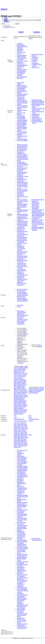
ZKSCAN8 (22, 412)
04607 (30, 417)
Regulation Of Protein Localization (23, 177)
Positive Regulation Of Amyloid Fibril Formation (22, 515)
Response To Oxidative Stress (21, 153)
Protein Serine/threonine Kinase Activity (38, 105)
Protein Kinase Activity (38, 103)
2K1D (24, 430)
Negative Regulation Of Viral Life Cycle (22, 555)
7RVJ (19, 446)
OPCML (26, 397)
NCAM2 (16, 395)
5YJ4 (26, 440)
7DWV (16, 444)
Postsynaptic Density (22, 61)
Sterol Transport (21, 608)
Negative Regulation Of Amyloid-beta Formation (22, 253)
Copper (19, 307)
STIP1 (21, 407)
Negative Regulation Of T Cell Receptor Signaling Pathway (22, 205)
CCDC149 (24, 373)
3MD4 (16, 437)
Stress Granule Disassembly (36, 208)
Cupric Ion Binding (22, 139)
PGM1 (36, 391)
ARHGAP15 (17, 372)
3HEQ (26, 434)
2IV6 (21, 430)
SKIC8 (20, 405)
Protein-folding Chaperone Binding (22, 127)
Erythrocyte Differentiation (36, 202)
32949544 (25, 334)
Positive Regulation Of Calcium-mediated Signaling (23, 201)
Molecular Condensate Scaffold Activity (22, 136)
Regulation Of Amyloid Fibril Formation (21, 492)
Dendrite (19, 68)
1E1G (15, 423)
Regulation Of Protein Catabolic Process (23, 606)
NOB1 (22, 397)
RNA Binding (21, 563)
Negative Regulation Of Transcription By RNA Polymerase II (22, 146)
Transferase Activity (37, 119)
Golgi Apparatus (21, 52)
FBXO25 (31, 390)
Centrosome (35, 60)
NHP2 (26, 395)
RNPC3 (16, 404)
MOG (15, 394)
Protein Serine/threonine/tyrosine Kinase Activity (38, 109)
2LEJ (22, 431)
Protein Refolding (22, 540)
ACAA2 (42, 387)
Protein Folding (21, 609)
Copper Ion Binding (22, 87)
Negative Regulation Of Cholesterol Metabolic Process (22, 596)
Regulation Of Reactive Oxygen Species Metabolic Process (22, 620)
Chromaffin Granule (22, 510)
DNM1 (24, 381)
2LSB (15, 433)
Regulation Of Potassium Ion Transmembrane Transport (21, 248)
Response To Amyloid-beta (21, 273)
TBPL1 (16, 408)
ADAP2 (21, 368)
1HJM (19, 426)
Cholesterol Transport (23, 562)
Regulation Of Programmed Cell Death (22, 484)
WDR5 (24, 411)
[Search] (8, 24)
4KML (16, 440)
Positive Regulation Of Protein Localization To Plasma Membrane (22, 268)
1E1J (18, 423)
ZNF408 (16, 414)
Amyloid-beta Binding (21, 83)
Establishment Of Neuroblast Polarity (22, 474)
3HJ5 (22, 436)
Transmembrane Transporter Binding (22, 119)
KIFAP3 (16, 391)
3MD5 (19, 437)
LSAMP (25, 391)
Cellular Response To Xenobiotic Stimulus (22, 222)
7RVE (15, 446)
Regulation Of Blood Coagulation (22, 565)
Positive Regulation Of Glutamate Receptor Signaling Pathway (22, 242)
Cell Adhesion (21, 456)
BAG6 (22, 372)
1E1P (21, 423)
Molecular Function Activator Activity (22, 132)
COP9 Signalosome (22, 588)
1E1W (19, 424)
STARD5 (16, 407)
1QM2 (23, 428)
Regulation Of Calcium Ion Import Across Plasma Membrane (22, 280)
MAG (15, 392)
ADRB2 (26, 368)
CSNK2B (22, 379)
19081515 (24, 330)
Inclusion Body (21, 64)
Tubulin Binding (21, 96)
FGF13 (25, 385)
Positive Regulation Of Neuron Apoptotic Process (22, 187)
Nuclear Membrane (22, 70)
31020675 (20, 343)
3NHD (26, 437)
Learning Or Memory (23, 155)
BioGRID (6, 27)
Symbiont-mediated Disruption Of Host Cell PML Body (22, 471)
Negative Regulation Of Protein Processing (23, 158)
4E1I (25, 439)
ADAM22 (31, 389)
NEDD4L (31, 391)
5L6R (22, 440)
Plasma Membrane (22, 55)
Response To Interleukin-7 (20, 480)
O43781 (31, 421)
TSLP (26, 410)
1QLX (22, 427)
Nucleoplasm (35, 57)
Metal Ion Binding (22, 124)
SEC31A (16, 405)
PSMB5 (20, 401)
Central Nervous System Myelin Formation (21, 537)
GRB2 (19, 386)
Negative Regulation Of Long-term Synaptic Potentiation (22, 233)
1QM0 (16, 428)
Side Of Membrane (22, 77)
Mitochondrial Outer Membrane (22, 47)
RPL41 (20, 404)
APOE (23, 371)
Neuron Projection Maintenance (22, 284)
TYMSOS (16, 411)
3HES (19, 436)
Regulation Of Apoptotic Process (22, 570)
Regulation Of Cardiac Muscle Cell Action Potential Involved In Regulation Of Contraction (22, 583)
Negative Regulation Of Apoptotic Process (22, 183)
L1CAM (21, 391)
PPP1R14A (22, 399)
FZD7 (15, 386)
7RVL (25, 446)
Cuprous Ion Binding (22, 140)
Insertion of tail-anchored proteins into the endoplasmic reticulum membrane (22, 293)
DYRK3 (37, 32)
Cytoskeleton (35, 63)
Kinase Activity (36, 117)
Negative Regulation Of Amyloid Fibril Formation (22, 463)
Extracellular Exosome (20, 75)
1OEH (15, 427)
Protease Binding (21, 85)
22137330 (20, 338)
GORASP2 (36, 390)
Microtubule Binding (22, 94)
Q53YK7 (25, 421)
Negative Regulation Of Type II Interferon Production (22, 165)
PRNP (21, 32)
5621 (15, 416)
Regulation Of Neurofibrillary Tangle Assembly (21, 533)
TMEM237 (21, 408)
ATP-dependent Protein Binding (21, 116)
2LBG (19, 431)
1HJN (22, 426)
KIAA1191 (24, 389)
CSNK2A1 (20, 378)
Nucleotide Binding (37, 100)
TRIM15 (16, 410)
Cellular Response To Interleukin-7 (22, 477)
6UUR (26, 443)
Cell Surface (20, 59)
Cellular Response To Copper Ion (22, 219)
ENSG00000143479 (34, 419)
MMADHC (25, 392)
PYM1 (20, 402)
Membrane (20, 62)
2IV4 (15, 430)
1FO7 (26, 424)
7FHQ (19, 444)
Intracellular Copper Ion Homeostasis (22, 150)
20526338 (20, 346)
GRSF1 (23, 386)
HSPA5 (19, 388)
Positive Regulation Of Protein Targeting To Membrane (22, 226)
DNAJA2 (37, 389)
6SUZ (19, 443)
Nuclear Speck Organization (36, 205)
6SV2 (22, 443)
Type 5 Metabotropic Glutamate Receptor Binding (22, 103)
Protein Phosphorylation (38, 200)
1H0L (15, 426)
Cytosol (19, 54)
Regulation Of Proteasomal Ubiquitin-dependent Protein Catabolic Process (22, 614)
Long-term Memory (22, 156)
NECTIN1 (21, 395)
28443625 (20, 357)
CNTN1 (19, 376)
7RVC (26, 444)
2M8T (22, 433)
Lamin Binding (21, 90)
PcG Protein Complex (23, 547)
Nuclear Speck (36, 67)
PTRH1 (16, 402)
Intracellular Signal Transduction (22, 180)
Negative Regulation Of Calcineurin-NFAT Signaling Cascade (23, 216)
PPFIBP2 (16, 399)
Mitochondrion (21, 45)
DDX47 (20, 381)
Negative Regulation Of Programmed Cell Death (22, 497)
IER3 (15, 389)
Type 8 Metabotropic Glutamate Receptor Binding (22, 107)
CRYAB (23, 376)
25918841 (20, 334)
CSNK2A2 (17, 379)
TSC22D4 (21, 410)
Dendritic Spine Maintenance (21, 229)
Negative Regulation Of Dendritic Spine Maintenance (22, 257)
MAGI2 (42, 390)
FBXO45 (20, 385)
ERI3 (15, 384)
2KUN (16, 431)
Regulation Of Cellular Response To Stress (38, 221)
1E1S (24, 423)
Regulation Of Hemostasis (21, 572)
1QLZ (26, 427)
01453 (15, 417)
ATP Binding (35, 116)
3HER (15, 436)
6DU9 (18, 442)
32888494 (39, 346)
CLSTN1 (24, 375)
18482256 (6, 21)
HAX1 (16, 388)
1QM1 (19, 428)
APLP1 (16, 371)
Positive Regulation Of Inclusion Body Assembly (22, 520)
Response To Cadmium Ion (21, 195)
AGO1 (16, 369)
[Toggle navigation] (1, 14)
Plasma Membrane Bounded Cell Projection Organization (22, 601)
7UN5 (19, 447)
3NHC (23, 437)
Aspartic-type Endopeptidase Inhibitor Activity (22, 98)
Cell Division (35, 218)
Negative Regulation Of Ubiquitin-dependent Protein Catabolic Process (22, 544)
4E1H (22, 439)
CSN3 (15, 378)
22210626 (20, 349)
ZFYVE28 (17, 412)
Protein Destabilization (21, 161)
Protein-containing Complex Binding (22, 122)
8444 (30, 416)
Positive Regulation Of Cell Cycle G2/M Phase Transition (38, 224)
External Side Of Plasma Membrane (22, 57)
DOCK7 (16, 382)
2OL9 (25, 433)
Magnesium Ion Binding (38, 101)
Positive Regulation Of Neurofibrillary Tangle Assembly (22, 459)
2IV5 (18, 430)
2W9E (15, 434)
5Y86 (30, 435)
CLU (15, 376)
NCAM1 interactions (22, 289)
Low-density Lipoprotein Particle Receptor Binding (22, 526)
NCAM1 (23, 394)
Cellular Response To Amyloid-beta (22, 276)
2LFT (25, 431)
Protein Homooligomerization (23, 209)
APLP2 (20, 371)
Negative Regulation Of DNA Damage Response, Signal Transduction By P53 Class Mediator (38, 215)
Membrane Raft (21, 72)
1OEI (19, 427)
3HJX (25, 436)
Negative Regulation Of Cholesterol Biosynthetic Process (22, 576)
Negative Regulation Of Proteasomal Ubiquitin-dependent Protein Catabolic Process (22, 505)
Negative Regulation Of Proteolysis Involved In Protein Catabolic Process (22, 626)
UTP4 (21, 411)
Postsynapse (20, 78)
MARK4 (19, 392)
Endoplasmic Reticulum (20, 50)
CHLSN (19, 375)
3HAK (23, 434)
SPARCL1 (25, 405)
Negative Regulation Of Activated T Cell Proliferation (22, 191)
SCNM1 (24, 404)
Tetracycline (20, 305)
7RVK (22, 446)
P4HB (15, 398)
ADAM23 (16, 368)
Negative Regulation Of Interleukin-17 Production (22, 169)
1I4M (25, 426)
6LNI (22, 442)
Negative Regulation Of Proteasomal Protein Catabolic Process (22, 551)
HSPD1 (24, 388)
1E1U (15, 424)
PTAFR (25, 401)
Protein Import (21, 567)
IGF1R (19, 389)
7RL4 (23, 444)
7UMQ (16, 447)
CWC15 (16, 381)
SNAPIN (31, 393)
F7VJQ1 (16, 421)
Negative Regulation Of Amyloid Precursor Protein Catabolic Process (22, 262)
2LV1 (19, 433)
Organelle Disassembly (38, 227)
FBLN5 (16, 385)
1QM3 (26, 428)
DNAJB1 (42, 389)
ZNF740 (21, 414)
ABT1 (26, 366)
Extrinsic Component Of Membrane (22, 66)
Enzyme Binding (21, 523)
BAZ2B (16, 373)
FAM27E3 (23, 384)
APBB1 (24, 369)
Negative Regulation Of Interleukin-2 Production (22, 174)
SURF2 (24, 407)
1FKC (22, 424)
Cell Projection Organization (21, 512)
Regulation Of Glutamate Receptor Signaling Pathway (22, 237)
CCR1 (15, 375)
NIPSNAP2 (17, 397)
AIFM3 (19, 369)
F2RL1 (19, 384)
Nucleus (34, 56)
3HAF (19, 434)
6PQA (15, 443)
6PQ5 (25, 442)
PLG (24, 398)
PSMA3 (16, 401)
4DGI (19, 439)
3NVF (15, 439)
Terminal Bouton (21, 71)
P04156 (20, 421)
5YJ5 (15, 442)
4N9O (19, 440)
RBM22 (24, 402)
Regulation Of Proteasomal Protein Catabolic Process (22, 488)
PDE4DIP (20, 398)
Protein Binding (21, 88)
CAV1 (20, 373)
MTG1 (19, 394)
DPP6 (20, 382)
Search (6, 18)
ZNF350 (36, 393)
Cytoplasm (20, 43)
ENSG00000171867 (19, 419)
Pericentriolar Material (38, 54)
